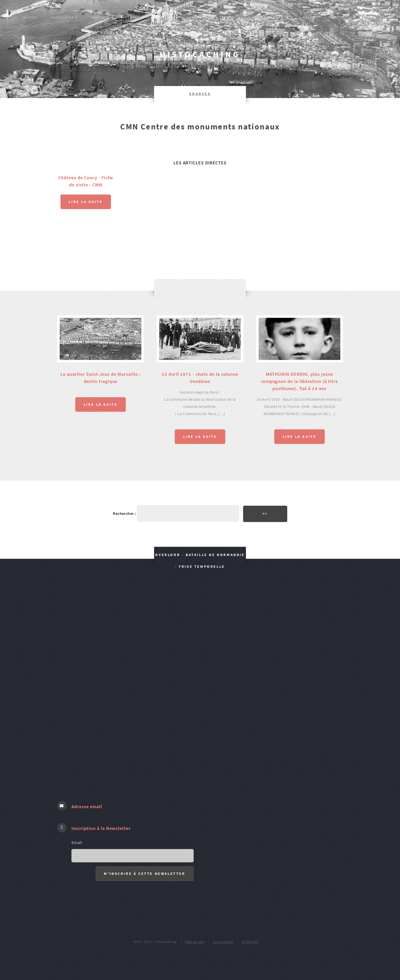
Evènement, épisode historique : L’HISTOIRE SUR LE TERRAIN (177, 17)
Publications (139, 32)
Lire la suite (86, 202)
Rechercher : (124, 513)
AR (167, 32)
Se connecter (223, 942)
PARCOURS (338, 17)
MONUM (309, 17)
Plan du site (195, 942)
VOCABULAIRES (196, 32)
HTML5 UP (250, 942)
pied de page (262, 32)
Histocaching (200, 54)
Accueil (31, 17)
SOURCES (368, 17)
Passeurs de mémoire (269, 17)
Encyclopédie (65, 17)
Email (77, 842)
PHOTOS (98, 17)
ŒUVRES (229, 32)
